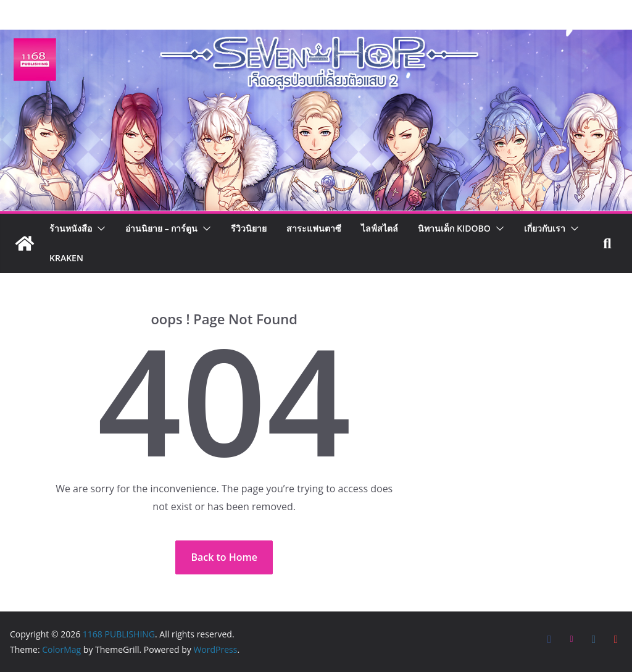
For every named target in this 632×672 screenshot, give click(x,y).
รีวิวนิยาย (249, 228)
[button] (99, 229)
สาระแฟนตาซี (314, 228)
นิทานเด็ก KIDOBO (454, 228)
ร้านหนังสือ (71, 228)
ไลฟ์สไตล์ (380, 228)
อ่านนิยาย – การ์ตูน (161, 228)
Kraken (66, 258)
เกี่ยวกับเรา (545, 228)
